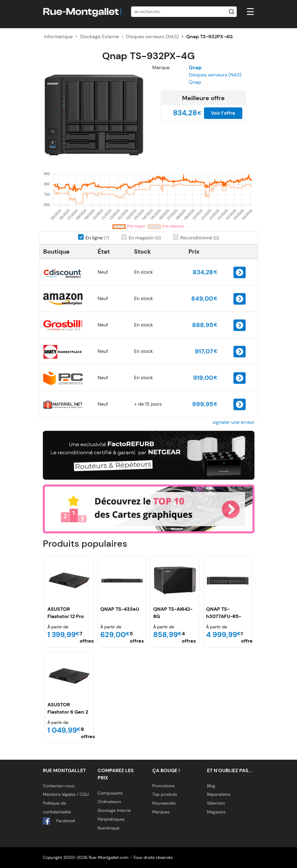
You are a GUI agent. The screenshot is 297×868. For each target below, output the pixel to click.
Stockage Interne (114, 810)
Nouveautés (164, 803)
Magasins (216, 812)
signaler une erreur (233, 422)
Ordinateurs (109, 802)
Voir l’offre (223, 113)
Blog (211, 786)
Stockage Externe (99, 37)
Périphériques (111, 819)
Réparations (219, 794)
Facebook (59, 821)
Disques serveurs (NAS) (152, 37)
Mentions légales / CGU (66, 794)
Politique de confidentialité (57, 807)
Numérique (109, 828)
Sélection (216, 803)
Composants (110, 793)
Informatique (58, 37)
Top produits (165, 794)
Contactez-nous (59, 786)
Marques (161, 812)
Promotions (163, 786)
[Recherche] (184, 12)
